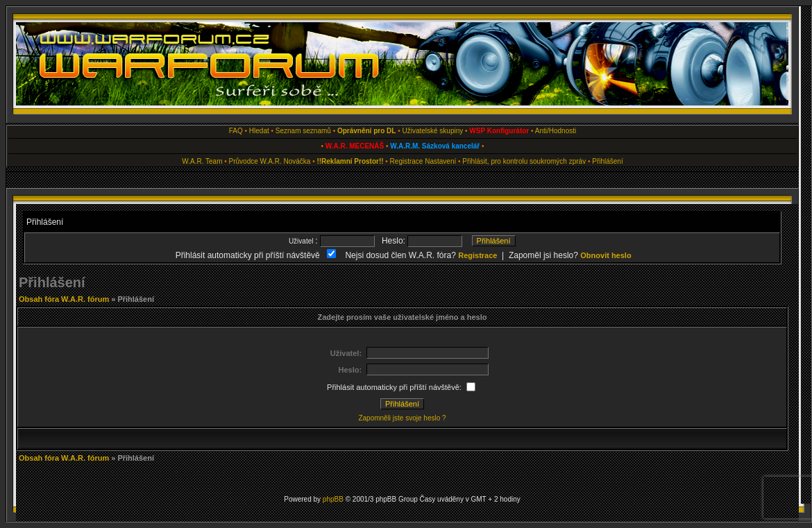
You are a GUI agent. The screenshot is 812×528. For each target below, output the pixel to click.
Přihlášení (607, 161)
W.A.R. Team (202, 161)
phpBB (333, 499)
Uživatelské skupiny (432, 131)
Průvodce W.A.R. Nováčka (270, 161)
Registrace (407, 161)
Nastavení (440, 161)
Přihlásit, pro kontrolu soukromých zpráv (524, 161)
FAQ (236, 131)
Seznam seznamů (303, 131)
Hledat (259, 131)
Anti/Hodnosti (556, 131)
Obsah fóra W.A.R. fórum (64, 299)
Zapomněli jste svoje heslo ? (402, 418)
